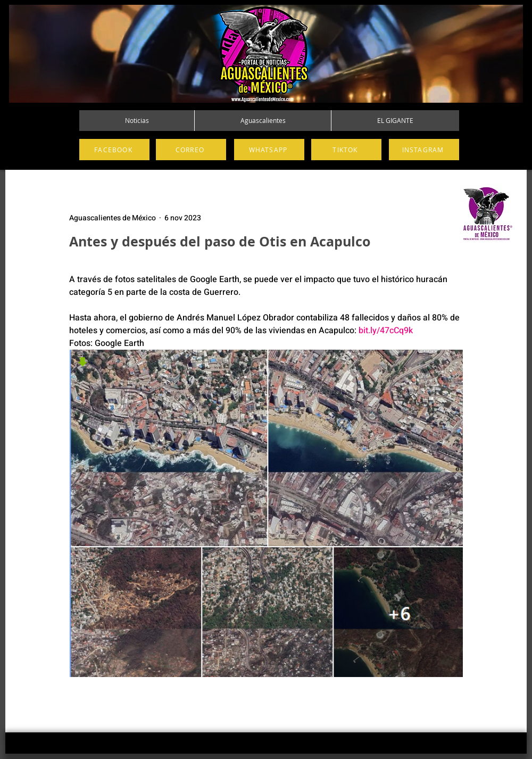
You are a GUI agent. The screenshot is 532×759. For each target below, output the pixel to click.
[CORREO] (191, 150)
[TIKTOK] (346, 150)
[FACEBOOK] (114, 150)
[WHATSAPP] (269, 150)
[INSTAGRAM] (424, 150)
